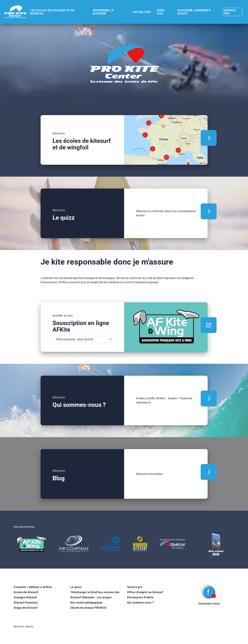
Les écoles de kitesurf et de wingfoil (52, 12)
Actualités (139, 12)
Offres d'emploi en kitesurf (145, 592)
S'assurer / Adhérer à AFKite (33, 587)
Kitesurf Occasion (26, 603)
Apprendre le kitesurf (101, 12)
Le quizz (76, 587)
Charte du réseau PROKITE (89, 608)
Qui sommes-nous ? (141, 603)
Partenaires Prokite (140, 597)
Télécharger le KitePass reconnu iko (95, 592)
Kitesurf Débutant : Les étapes (91, 597)
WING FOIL (157, 12)
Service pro (135, 587)
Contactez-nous (209, 604)
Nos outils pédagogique (87, 603)
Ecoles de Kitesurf (26, 592)
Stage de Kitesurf (26, 608)
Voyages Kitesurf (25, 597)
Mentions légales (24, 627)
